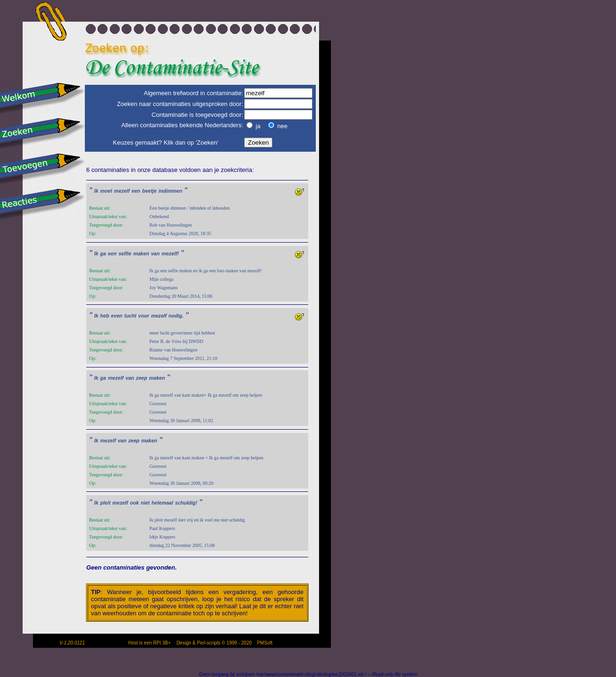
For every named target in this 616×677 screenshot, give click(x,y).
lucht (130, 316)
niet (145, 503)
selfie (125, 253)
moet (106, 191)
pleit (106, 503)
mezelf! (170, 253)
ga (103, 253)
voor (144, 316)
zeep (142, 378)
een (136, 191)
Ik (96, 191)
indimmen (170, 191)
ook (135, 503)
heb (105, 316)
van (155, 253)
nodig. (176, 316)
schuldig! (186, 503)
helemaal (163, 503)
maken (141, 253)
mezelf (122, 191)
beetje (150, 191)
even (117, 316)
